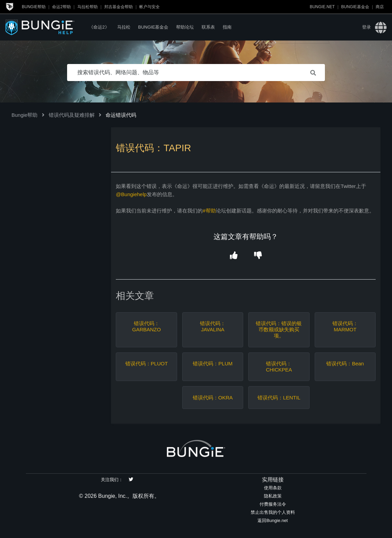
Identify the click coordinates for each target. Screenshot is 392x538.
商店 (380, 7)
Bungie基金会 (355, 7)
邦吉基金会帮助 (119, 7)
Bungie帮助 (34, 7)
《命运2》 (99, 27)
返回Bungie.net (273, 520)
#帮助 (209, 211)
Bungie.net (322, 7)
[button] (233, 256)
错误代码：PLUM (213, 363)
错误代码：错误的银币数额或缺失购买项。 (279, 329)
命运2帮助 (61, 7)
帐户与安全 (150, 7)
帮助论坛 (185, 27)
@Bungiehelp (131, 194)
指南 (227, 27)
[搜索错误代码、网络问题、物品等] (196, 73)
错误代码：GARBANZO (146, 326)
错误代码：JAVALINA (213, 326)
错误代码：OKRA (213, 398)
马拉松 (124, 27)
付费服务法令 (273, 504)
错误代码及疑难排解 (72, 115)
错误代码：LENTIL (279, 398)
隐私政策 (273, 496)
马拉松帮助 (88, 7)
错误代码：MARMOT (345, 326)
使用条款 (273, 488)
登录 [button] (366, 27)
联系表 (208, 27)
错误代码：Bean (345, 363)
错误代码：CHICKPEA (279, 367)
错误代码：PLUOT (147, 363)
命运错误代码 (121, 115)
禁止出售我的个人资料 (273, 512)
